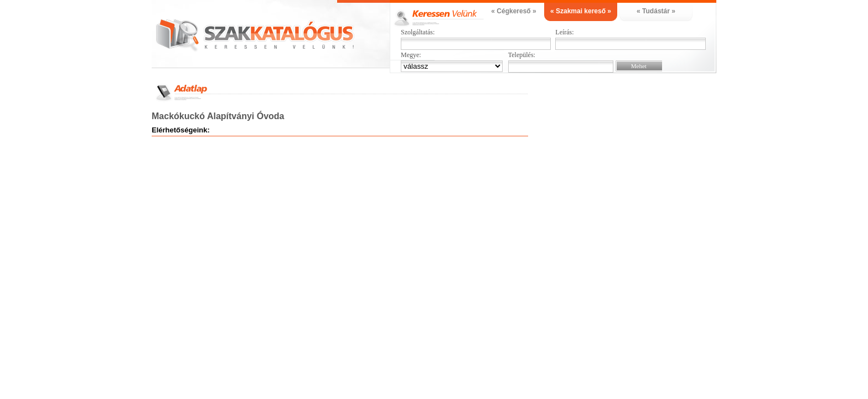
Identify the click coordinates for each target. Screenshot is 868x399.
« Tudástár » (656, 11)
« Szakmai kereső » (581, 11)
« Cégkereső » (513, 11)
